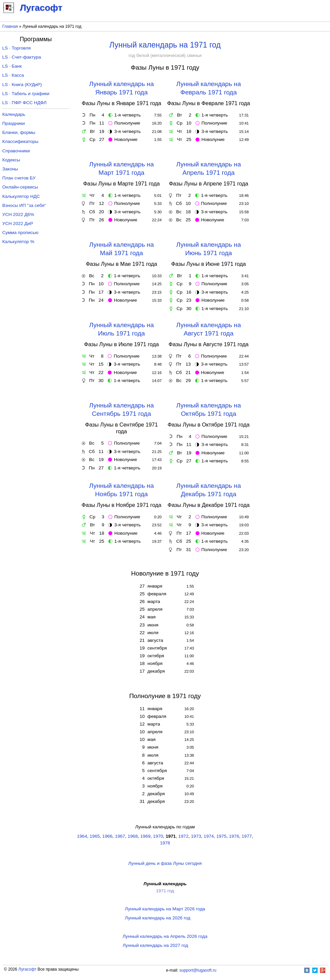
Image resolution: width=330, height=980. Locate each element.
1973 (196, 836)
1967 (120, 836)
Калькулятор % (18, 242)
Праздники (14, 123)
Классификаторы (20, 141)
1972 (183, 836)
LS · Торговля (17, 48)
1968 (133, 836)
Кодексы (11, 160)
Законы (10, 169)
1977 (247, 836)
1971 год (165, 891)
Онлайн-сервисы (20, 187)
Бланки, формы (19, 132)
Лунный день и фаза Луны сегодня (165, 863)
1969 (145, 836)
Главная (10, 26)
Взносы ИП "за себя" (24, 205)
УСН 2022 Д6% (18, 214)
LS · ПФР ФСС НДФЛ (24, 103)
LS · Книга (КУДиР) (22, 85)
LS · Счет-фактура (22, 57)
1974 (209, 836)
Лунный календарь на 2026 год (158, 918)
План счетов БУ (19, 178)
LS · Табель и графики (26, 94)
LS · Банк (12, 66)
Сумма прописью (20, 233)
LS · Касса (13, 75)
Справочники (16, 151)
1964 (82, 836)
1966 (107, 836)
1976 (234, 836)
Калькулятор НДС (21, 196)
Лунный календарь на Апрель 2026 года (165, 936)
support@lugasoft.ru (198, 970)
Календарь (14, 114)
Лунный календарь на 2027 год (155, 945)
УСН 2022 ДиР (18, 223)
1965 (95, 836)
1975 (221, 836)
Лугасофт (27, 969)
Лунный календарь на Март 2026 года (165, 909)
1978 (165, 843)
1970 (158, 836)
